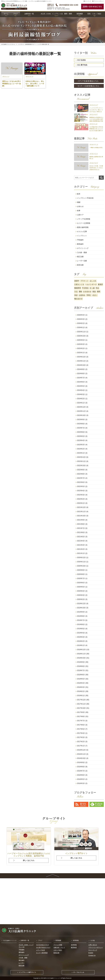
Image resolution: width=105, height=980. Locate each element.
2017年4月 (81, 733)
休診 (76, 295)
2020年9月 (81, 570)
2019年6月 (81, 624)
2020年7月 (81, 578)
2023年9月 (81, 420)
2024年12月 (81, 357)
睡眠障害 (78, 288)
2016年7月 (81, 771)
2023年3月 (81, 445)
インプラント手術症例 (85, 198)
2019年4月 (81, 633)
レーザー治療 (82, 261)
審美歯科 (80, 244)
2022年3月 (81, 495)
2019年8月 (81, 616)
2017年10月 (81, 708)
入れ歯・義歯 (82, 252)
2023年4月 (81, 440)
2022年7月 (81, 478)
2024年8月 (81, 374)
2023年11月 (81, 411)
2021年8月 (81, 524)
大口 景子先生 (82, 65)
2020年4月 (81, 591)
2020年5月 (81, 587)
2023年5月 (81, 436)
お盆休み (82, 295)
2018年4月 (81, 683)
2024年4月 (81, 390)
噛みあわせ (78, 299)
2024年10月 (81, 365)
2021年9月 (81, 520)
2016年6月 (81, 775)
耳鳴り (89, 295)
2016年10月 (81, 758)
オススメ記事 (82, 232)
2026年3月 (81, 319)
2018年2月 (81, 691)
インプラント (82, 236)
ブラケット (84, 281)
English (91, 953)
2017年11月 (81, 704)
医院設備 (56, 953)
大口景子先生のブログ (43, 947)
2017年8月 (81, 716)
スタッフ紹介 (58, 950)
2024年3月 (81, 394)
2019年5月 (81, 629)
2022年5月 (81, 486)
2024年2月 (81, 399)
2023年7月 (81, 428)
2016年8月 (81, 767)
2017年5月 (81, 729)
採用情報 (76, 940)
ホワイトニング (83, 248)
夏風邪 (100, 284)
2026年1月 (81, 327)
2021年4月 (81, 541)
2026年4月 (81, 315)
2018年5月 (81, 679)
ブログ (40, 940)
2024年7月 (81, 378)
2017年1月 (81, 746)
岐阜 (79, 194)
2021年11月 (81, 512)
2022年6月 (81, 482)
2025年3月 (81, 344)
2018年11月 (81, 654)
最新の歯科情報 (83, 227)
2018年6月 (81, 675)
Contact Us (92, 955)
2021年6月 (81, 532)
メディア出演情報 (84, 219)
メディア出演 (40, 950)
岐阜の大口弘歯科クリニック (52, 978)
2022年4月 (81, 491)
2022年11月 (81, 461)
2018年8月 (81, 666)
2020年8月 (81, 574)
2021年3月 (81, 545)
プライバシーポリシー (98, 1)
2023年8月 (81, 424)
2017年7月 (81, 721)
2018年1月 (81, 696)
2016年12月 (81, 750)
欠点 (76, 292)
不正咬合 (85, 288)
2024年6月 (81, 382)
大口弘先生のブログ (43, 945)
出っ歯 (92, 288)
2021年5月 (81, 537)
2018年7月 (81, 670)
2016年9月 (81, 762)
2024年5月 (81, 386)
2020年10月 (81, 566)
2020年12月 (81, 558)
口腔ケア (80, 215)
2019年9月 (81, 612)
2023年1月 (81, 453)
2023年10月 (81, 415)
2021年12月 (81, 507)
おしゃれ (93, 281)
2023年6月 (81, 432)
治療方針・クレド (59, 947)
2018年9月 (81, 662)
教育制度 (74, 947)
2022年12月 (81, 457)
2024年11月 (81, 361)
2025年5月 (81, 340)
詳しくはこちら (29, 860)
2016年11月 (81, 754)
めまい (95, 295)
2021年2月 (81, 549)
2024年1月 (81, 403)
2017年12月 (81, 700)
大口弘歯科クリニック (10, 941)
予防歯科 (80, 240)
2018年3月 (81, 687)
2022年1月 (81, 503)
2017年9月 (81, 712)
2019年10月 (81, 608)
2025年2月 (81, 348)
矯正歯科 (22, 960)
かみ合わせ (87, 292)
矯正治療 (80, 257)
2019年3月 (81, 637)
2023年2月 (81, 449)
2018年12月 (81, 650)
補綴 (79, 202)
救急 (94, 292)
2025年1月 (81, 353)
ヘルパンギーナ (91, 284)
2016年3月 (81, 783)
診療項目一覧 (25, 940)
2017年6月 (81, 725)
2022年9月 (81, 470)
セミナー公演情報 (84, 223)
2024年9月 (81, 369)
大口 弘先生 (81, 60)
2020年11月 (81, 562)
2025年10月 (81, 336)
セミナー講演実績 (42, 953)
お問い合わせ (93, 945)
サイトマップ (87, 1)
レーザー (22, 963)
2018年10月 (81, 658)
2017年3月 (81, 737)
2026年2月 (81, 323)
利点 (97, 288)
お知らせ (80, 206)
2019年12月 (81, 604)
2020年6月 (81, 583)
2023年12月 (81, 407)
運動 (80, 292)
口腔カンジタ (79, 284)
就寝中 (77, 281)
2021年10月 (81, 516)
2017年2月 (81, 742)
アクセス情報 (58, 945)
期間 (99, 292)
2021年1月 (81, 553)
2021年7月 (81, 528)
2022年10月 (81, 466)
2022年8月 (81, 474)
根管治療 (80, 265)
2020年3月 (81, 595)
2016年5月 (81, 779)
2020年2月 (81, 599)
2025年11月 (81, 332)
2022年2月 (81, 499)
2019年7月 (81, 620)
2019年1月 (81, 645)
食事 (79, 211)
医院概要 (58, 940)
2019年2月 (81, 641)
